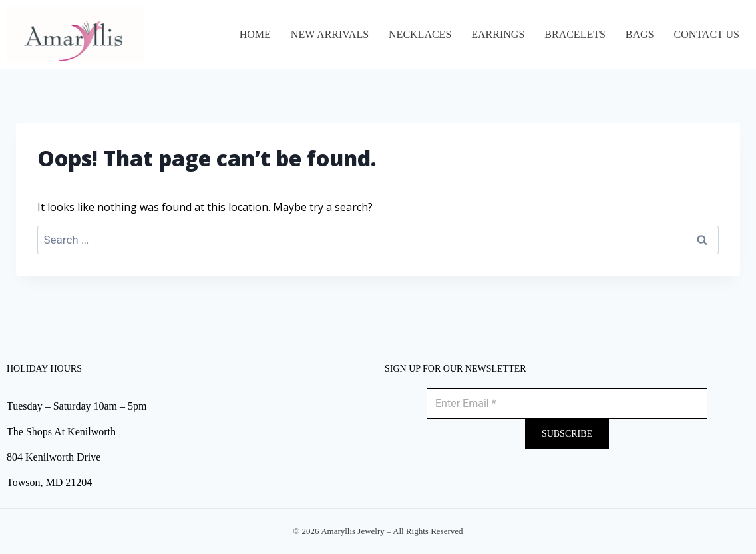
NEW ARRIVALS (330, 34)
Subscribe (567, 434)
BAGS (640, 34)
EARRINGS (498, 34)
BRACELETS (575, 34)
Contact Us (707, 34)
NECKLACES (420, 34)
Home (255, 34)
